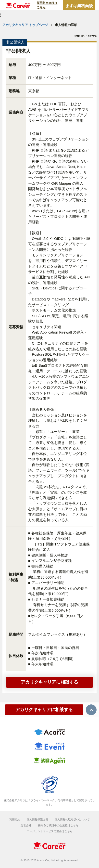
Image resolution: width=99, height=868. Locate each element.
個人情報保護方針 (37, 819)
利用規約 (15, 819)
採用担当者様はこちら (47, 5)
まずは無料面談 (79, 6)
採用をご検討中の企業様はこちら (58, 825)
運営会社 (26, 825)
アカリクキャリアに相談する (49, 682)
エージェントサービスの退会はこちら (50, 831)
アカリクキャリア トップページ (25, 25)
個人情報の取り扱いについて (72, 819)
